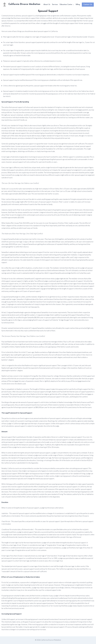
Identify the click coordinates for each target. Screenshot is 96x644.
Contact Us (88, 5)
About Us (47, 5)
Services (55, 5)
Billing (78, 5)
